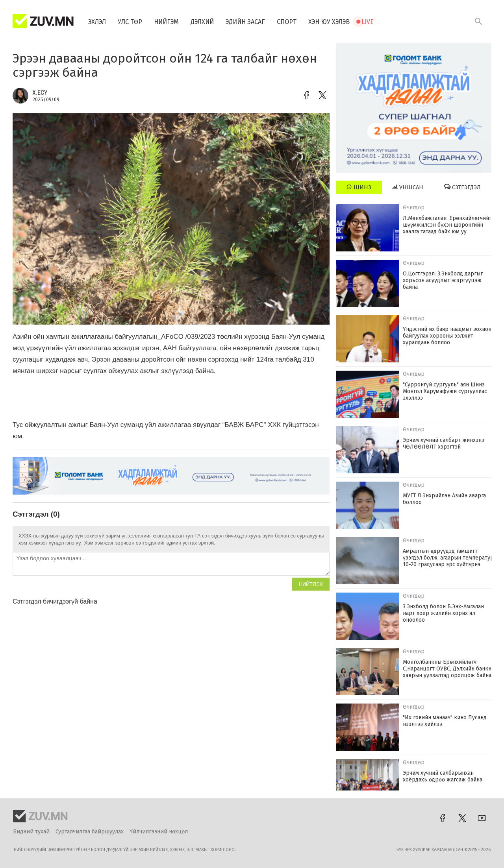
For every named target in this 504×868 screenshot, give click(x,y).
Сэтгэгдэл (462, 187)
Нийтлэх (311, 584)
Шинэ (359, 187)
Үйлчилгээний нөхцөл (159, 832)
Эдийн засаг (245, 22)
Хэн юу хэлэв (329, 22)
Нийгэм (166, 22)
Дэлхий (202, 22)
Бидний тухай (31, 832)
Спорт (287, 22)
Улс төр (130, 22)
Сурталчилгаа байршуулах (90, 832)
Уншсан (408, 187)
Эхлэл (97, 22)
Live (368, 22)
